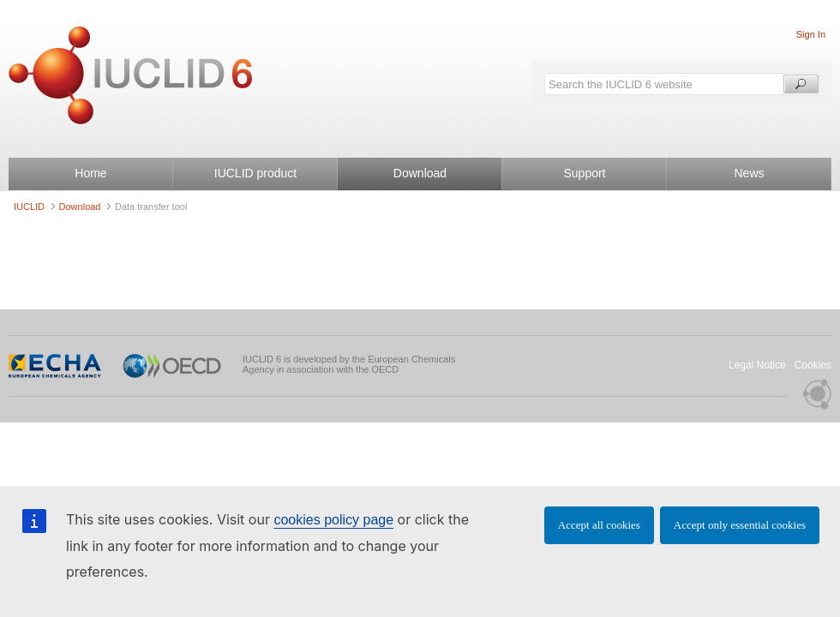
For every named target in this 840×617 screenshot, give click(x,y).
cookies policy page (333, 520)
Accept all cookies (599, 525)
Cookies (813, 365)
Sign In (811, 34)
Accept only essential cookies (740, 525)
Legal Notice (757, 365)
